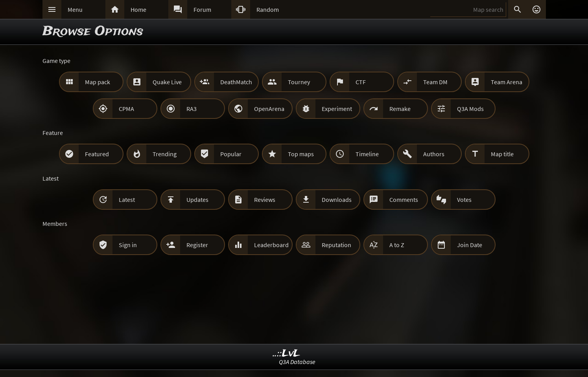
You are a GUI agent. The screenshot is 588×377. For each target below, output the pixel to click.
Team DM (435, 82)
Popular (231, 154)
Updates (197, 200)
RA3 (192, 109)
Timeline (367, 154)
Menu (75, 9)
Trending (165, 154)
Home (138, 9)
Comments (404, 200)
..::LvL (287, 354)
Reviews (265, 200)
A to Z (397, 245)
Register (197, 245)
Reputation (336, 245)
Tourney (299, 82)
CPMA (126, 109)
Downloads (337, 200)
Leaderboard (271, 245)
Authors (434, 154)
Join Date (470, 245)
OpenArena (269, 109)
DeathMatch (236, 82)
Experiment (337, 109)
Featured (97, 154)
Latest (127, 200)
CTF (361, 82)
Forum (202, 9)
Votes (464, 200)
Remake (400, 109)
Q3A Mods (470, 109)
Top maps (301, 154)
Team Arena (507, 82)
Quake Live (167, 82)
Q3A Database (297, 362)
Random (268, 9)
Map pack (98, 82)
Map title (502, 154)
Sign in (128, 245)
